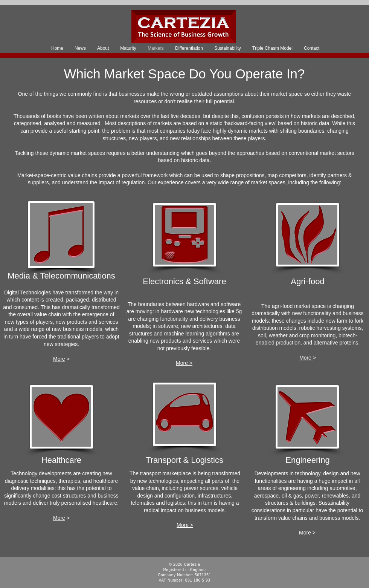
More (59, 359)
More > (184, 363)
